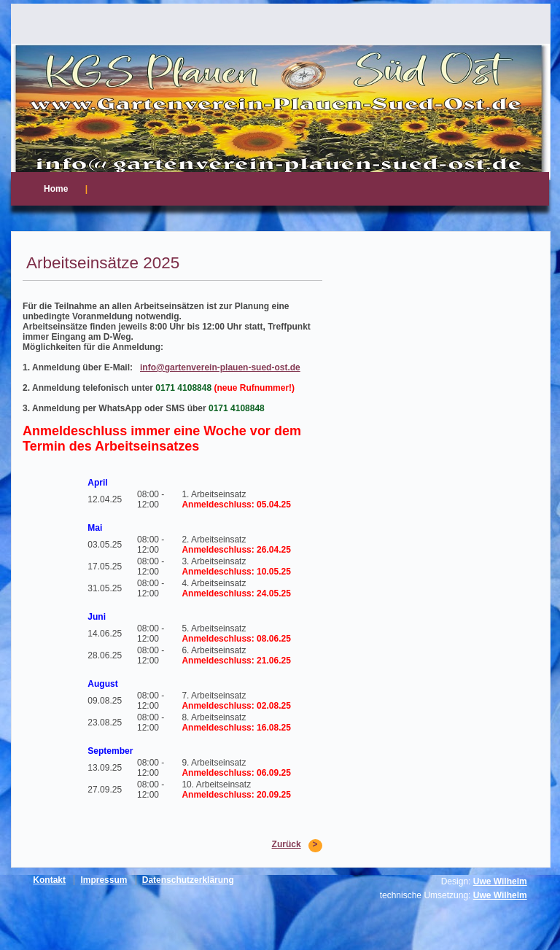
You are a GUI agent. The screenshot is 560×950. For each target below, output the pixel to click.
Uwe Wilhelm (500, 881)
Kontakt (49, 880)
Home (56, 189)
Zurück (287, 844)
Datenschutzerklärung (188, 880)
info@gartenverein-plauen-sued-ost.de (220, 367)
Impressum (104, 880)
